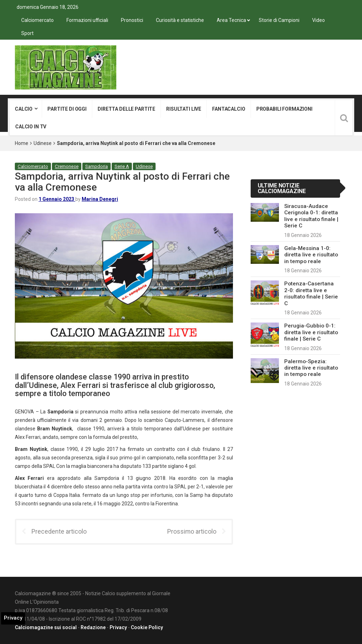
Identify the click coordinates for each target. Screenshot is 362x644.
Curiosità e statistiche (180, 20)
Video (319, 20)
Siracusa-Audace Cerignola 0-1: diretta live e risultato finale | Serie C (311, 216)
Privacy (118, 627)
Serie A (122, 166)
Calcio (24, 109)
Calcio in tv (31, 127)
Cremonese (67, 166)
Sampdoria (97, 166)
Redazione (93, 627)
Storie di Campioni (279, 20)
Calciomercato (37, 20)
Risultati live (184, 109)
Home (22, 143)
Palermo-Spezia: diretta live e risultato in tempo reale (311, 368)
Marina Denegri (100, 199)
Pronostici (132, 20)
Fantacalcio (229, 109)
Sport (27, 33)
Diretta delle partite (126, 109)
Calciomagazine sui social (46, 627)
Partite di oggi (67, 109)
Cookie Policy (147, 627)
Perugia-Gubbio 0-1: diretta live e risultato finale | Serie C (311, 332)
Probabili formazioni (284, 109)
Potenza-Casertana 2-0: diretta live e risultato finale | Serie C (311, 293)
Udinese (43, 143)
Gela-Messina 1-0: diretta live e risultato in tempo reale (311, 255)
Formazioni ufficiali (87, 20)
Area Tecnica (231, 20)
